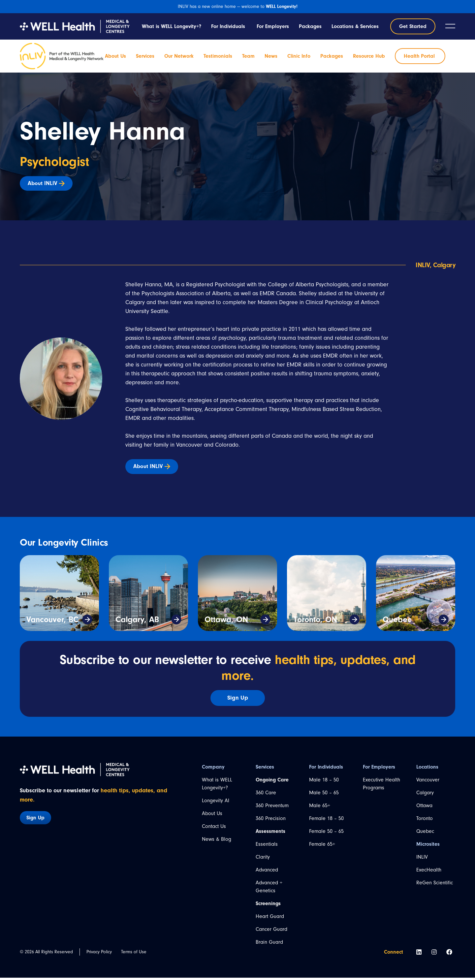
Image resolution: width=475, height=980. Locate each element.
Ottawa (424, 808)
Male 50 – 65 (324, 795)
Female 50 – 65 (326, 834)
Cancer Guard (271, 932)
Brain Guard (269, 944)
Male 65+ (320, 808)
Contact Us (214, 829)
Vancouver (428, 782)
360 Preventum (272, 808)
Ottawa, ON (226, 622)
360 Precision (271, 821)
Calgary (425, 795)
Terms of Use (134, 954)
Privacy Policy (99, 954)
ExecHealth (429, 872)
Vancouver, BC (52, 622)
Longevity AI (216, 803)
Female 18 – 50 (326, 821)
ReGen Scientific (435, 885)
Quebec (397, 622)
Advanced (267, 872)
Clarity (263, 859)
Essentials (267, 846)
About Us (212, 816)
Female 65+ (322, 846)
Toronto (425, 821)
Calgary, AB (137, 622)
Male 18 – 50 (324, 782)
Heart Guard (270, 919)
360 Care (266, 795)
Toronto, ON (315, 622)
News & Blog (217, 841)
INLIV (422, 859)
